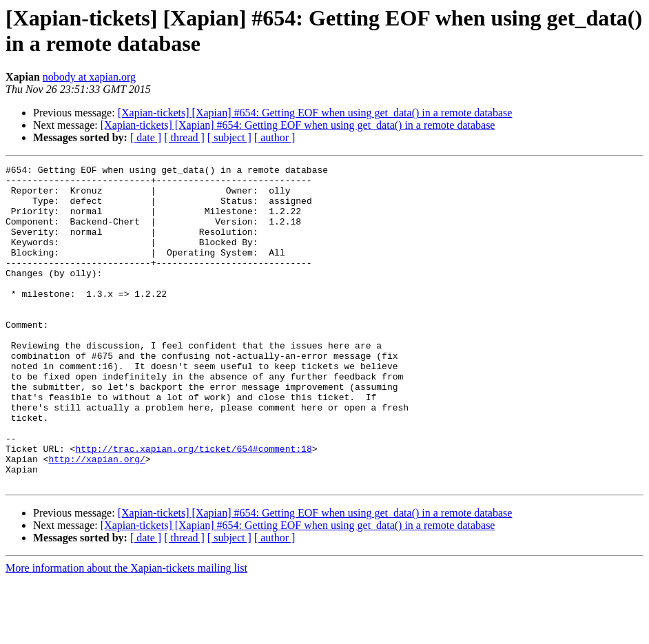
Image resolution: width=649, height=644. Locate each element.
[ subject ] (229, 137)
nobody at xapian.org (89, 77)
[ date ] (146, 137)
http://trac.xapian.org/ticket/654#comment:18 (193, 506)
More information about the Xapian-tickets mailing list (126, 632)
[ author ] (275, 137)
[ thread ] (184, 137)
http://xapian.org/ (96, 519)
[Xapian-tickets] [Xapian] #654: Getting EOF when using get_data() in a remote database (315, 113)
